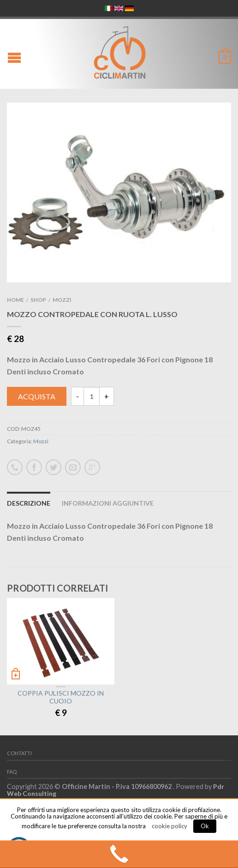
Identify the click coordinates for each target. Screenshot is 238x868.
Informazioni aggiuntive (108, 503)
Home (15, 300)
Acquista (37, 396)
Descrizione (29, 503)
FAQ (12, 772)
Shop (38, 300)
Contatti (19, 753)
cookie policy (170, 826)
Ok (205, 826)
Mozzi (62, 300)
